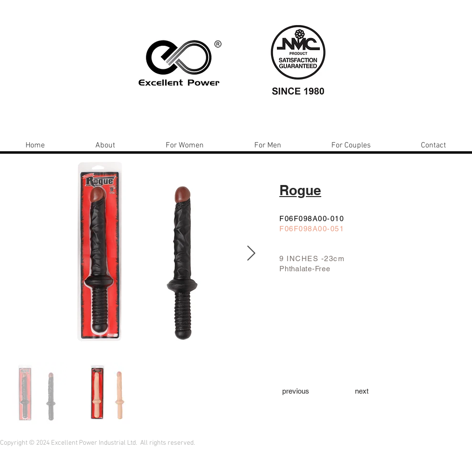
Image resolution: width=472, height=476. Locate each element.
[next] (362, 391)
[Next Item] (251, 254)
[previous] (296, 391)
